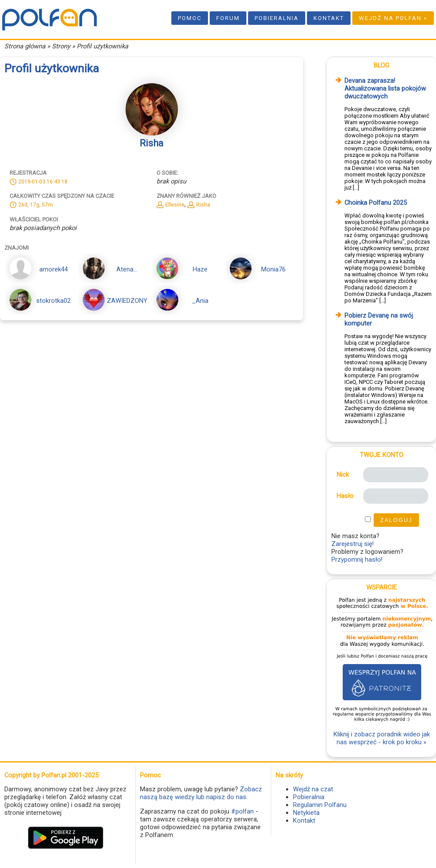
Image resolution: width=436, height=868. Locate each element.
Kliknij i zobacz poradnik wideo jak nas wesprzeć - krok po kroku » (382, 738)
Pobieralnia (277, 18)
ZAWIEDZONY (127, 301)
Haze (200, 269)
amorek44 (54, 269)
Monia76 (273, 269)
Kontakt (329, 18)
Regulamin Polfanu (320, 805)
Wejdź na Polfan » (393, 18)
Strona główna (25, 46)
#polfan (242, 811)
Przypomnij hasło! (357, 559)
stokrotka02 (53, 301)
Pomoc (190, 18)
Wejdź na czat (313, 789)
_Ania (200, 301)
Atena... (127, 269)
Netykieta (306, 813)
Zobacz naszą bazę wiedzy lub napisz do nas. (201, 793)
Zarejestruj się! (353, 544)
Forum (228, 18)
